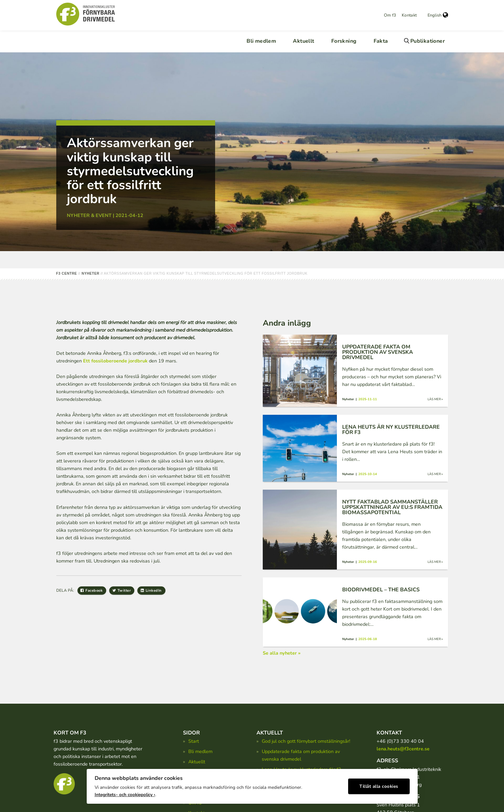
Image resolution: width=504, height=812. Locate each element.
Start (194, 741)
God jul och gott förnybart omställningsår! (306, 741)
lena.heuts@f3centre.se (403, 749)
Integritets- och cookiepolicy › (125, 792)
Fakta (381, 41)
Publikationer (428, 41)
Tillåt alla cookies (379, 784)
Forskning (344, 41)
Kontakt (409, 15)
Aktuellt (303, 41)
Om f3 (390, 15)
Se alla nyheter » (282, 653)
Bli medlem (261, 41)
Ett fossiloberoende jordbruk (115, 361)
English (438, 15)
